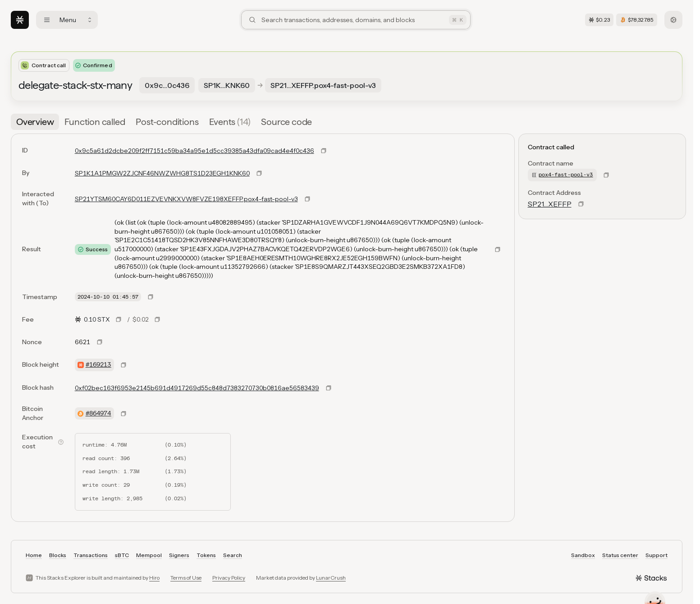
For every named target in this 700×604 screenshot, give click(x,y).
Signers (179, 555)
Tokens (206, 555)
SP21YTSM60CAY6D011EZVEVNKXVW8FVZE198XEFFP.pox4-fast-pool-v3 (186, 199)
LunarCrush (331, 578)
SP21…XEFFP (550, 204)
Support (657, 555)
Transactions (91, 555)
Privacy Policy (229, 578)
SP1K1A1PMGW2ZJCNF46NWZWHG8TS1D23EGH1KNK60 (162, 173)
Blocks (58, 555)
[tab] (35, 122)
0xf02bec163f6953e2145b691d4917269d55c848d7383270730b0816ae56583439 (197, 388)
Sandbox (583, 555)
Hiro (154, 578)
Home (34, 555)
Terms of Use (186, 578)
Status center (620, 555)
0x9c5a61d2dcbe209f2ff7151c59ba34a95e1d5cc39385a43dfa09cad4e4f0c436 (194, 151)
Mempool (149, 555)
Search (233, 555)
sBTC (122, 555)
